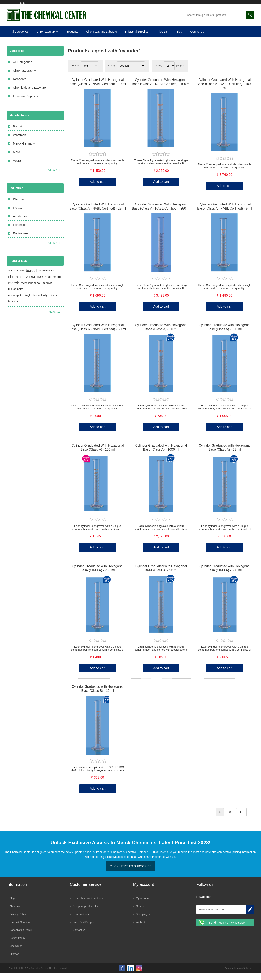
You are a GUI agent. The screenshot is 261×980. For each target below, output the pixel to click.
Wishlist (55, 6)
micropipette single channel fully (28, 302)
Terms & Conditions (21, 929)
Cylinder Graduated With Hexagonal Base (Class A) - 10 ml (161, 334)
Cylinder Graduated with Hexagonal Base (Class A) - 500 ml (225, 575)
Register (20, 6)
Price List (163, 38)
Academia (20, 223)
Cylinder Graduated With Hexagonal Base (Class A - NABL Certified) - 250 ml (161, 213)
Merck (17, 158)
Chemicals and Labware (102, 38)
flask (40, 283)
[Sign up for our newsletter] (221, 916)
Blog (179, 38)
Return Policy (17, 944)
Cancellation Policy (21, 936)
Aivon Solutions (245, 975)
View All (54, 249)
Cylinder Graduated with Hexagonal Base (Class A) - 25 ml (225, 454)
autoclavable (16, 277)
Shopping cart (77, 6)
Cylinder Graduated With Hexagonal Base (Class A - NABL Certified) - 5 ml (225, 213)
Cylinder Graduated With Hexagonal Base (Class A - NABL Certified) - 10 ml (98, 88)
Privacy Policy (18, 921)
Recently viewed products (88, 905)
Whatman (20, 141)
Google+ (139, 975)
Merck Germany (24, 150)
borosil (32, 277)
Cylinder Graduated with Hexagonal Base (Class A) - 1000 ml (161, 454)
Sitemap (14, 960)
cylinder (30, 283)
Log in (37, 6)
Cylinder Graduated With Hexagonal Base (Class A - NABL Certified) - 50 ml (98, 334)
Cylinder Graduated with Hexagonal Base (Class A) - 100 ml (225, 334)
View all (54, 177)
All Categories (19, 38)
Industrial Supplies (137, 38)
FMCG (18, 214)
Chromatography (47, 38)
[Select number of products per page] (169, 72)
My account (143, 905)
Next (250, 819)
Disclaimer (16, 952)
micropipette (16, 295)
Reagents (72, 38)
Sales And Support (84, 929)
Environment (22, 240)
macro (57, 283)
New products (81, 921)
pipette (54, 302)
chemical (16, 283)
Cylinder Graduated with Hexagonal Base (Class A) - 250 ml (98, 575)
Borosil (18, 133)
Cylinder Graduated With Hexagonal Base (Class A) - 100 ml (97, 454)
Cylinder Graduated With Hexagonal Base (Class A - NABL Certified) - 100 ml (161, 88)
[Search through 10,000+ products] (215, 22)
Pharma (18, 206)
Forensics (20, 231)
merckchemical (31, 289)
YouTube (130, 975)
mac (48, 283)
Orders (140, 913)
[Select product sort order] (131, 72)
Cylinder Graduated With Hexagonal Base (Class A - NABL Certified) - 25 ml (98, 213)
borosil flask (47, 277)
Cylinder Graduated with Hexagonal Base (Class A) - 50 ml (161, 575)
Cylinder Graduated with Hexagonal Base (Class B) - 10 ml (98, 695)
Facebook (122, 975)
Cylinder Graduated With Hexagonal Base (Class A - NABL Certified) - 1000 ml (225, 90)
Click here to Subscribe (130, 873)
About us (15, 913)
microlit (47, 289)
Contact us (197, 38)
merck (13, 289)
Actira (17, 167)
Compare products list (85, 913)
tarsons (13, 308)
